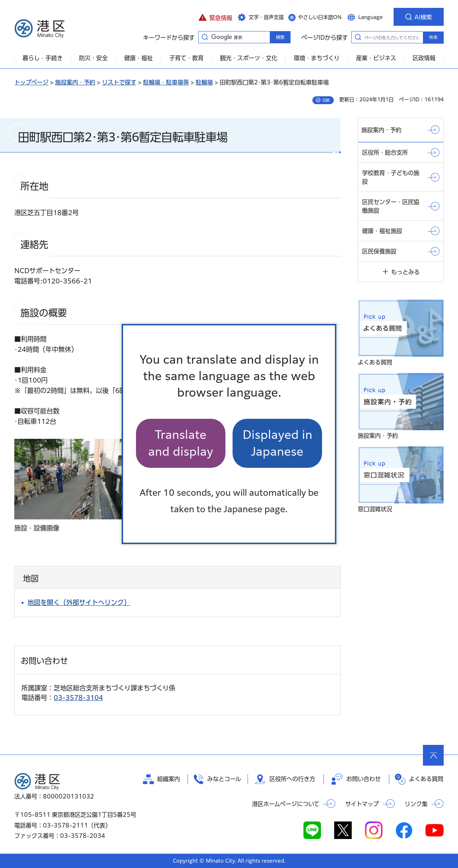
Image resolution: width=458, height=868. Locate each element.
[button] (215, 17)
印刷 (326, 100)
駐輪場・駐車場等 (166, 82)
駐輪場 (204, 82)
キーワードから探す (205, 37)
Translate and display (181, 443)
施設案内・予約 (75, 82)
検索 (433, 37)
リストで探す (119, 82)
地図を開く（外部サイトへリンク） (79, 602)
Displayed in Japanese (277, 443)
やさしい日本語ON (320, 17)
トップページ (31, 82)
